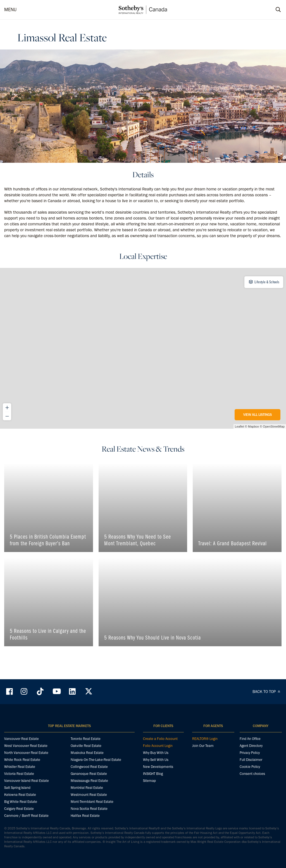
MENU (10, 10)
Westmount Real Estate (89, 795)
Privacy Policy (250, 753)
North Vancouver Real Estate (26, 753)
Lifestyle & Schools (264, 282)
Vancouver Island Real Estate (27, 781)
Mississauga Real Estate (89, 781)
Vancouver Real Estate (22, 739)
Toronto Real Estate (86, 739)
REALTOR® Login (205, 739)
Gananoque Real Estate (89, 774)
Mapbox (253, 426)
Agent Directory (251, 746)
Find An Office (250, 739)
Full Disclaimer (251, 760)
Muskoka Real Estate (87, 753)
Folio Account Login (158, 746)
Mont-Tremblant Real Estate (92, 802)
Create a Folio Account (160, 739)
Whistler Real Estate (20, 767)
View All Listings (258, 415)
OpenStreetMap (274, 426)
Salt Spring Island (17, 788)
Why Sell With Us (156, 760)
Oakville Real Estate (86, 746)
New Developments (158, 767)
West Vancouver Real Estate (26, 746)
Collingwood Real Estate (89, 767)
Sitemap (149, 781)
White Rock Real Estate (22, 760)
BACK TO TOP (267, 692)
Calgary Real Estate (19, 809)
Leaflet (239, 426)
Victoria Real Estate (19, 774)
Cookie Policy (250, 767)
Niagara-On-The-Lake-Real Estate (96, 760)
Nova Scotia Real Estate (89, 809)
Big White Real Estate (21, 802)
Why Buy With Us (156, 753)
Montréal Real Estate (87, 788)
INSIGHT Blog (153, 774)
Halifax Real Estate (85, 816)
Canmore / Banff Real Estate (26, 816)
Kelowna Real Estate (20, 795)
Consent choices (252, 774)
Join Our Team (203, 746)
